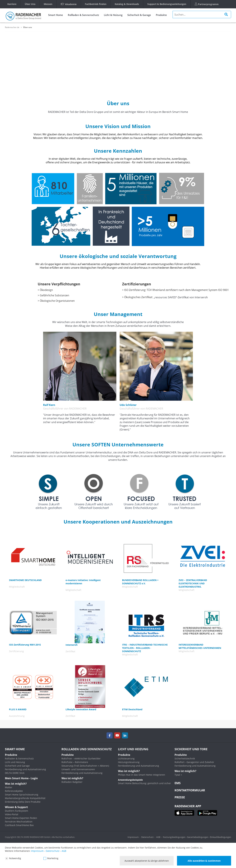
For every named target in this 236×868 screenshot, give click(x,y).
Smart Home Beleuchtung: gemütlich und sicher (144, 783)
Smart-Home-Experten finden (21, 818)
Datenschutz (147, 837)
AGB (158, 837)
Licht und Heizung (15, 762)
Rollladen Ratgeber (72, 782)
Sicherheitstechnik (185, 758)
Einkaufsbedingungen (221, 837)
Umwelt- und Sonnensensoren (78, 769)
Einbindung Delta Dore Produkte (23, 802)
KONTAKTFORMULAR (190, 790)
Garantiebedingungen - (198, 837)
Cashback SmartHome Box (19, 825)
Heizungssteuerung (129, 762)
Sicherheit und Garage (17, 766)
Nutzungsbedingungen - (175, 837)
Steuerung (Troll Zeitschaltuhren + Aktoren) (85, 766)
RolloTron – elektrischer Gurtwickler (81, 758)
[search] (202, 14)
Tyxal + (178, 775)
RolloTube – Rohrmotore (75, 762)
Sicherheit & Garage (139, 15)
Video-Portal (12, 814)
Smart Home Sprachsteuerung (22, 795)
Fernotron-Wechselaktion (19, 822)
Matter (9, 787)
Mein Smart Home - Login (21, 778)
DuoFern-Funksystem (16, 811)
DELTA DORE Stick (15, 773)
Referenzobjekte (14, 791)
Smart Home (56, 15)
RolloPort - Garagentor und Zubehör (194, 762)
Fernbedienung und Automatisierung (25, 769)
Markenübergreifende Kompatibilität (25, 798)
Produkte (161, 15)
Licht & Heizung (113, 15)
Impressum (133, 837)
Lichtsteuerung (126, 758)
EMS (178, 783)
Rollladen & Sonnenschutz (83, 15)
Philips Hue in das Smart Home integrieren (142, 775)
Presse (180, 797)
